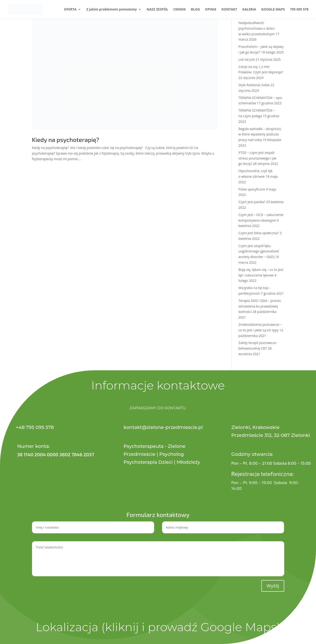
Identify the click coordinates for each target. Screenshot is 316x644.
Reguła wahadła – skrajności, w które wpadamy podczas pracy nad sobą (260, 134)
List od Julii (247, 59)
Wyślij (273, 586)
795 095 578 (299, 10)
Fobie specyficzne (252, 189)
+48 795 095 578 (35, 427)
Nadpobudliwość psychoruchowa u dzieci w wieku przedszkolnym (257, 28)
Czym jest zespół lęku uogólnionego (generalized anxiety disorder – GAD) (259, 251)
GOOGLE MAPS (273, 10)
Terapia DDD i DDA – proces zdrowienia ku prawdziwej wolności (260, 306)
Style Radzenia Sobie (254, 85)
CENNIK (179, 10)
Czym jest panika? (252, 202)
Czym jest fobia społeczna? (259, 233)
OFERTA (70, 10)
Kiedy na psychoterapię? (66, 140)
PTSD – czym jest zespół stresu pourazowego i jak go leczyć (257, 158)
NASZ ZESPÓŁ (157, 10)
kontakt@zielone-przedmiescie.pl (163, 427)
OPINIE (211, 10)
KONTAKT (229, 10)
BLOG (195, 10)
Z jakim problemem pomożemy (111, 10)
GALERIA (249, 10)
